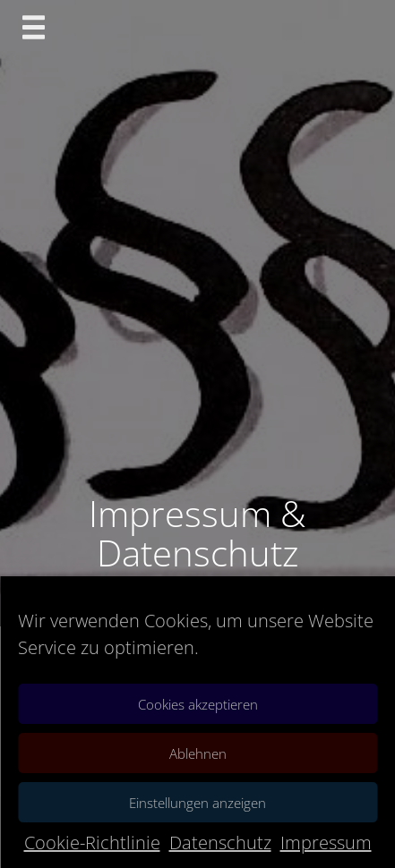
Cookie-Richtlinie (92, 842)
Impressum (326, 842)
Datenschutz (220, 842)
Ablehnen (198, 753)
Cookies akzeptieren (198, 704)
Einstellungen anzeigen (197, 803)
